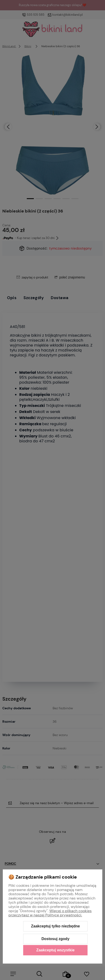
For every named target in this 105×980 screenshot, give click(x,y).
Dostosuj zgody (55, 939)
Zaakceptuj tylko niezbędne (55, 926)
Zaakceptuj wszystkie (56, 950)
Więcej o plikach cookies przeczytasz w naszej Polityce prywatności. (50, 913)
